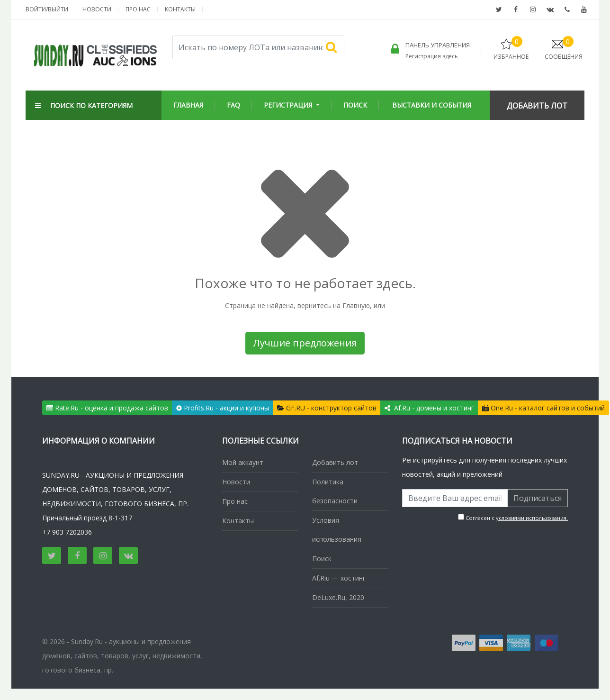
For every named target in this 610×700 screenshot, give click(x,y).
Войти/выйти (47, 9)
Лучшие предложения (305, 343)
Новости (97, 9)
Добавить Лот (537, 106)
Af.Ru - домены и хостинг (429, 408)
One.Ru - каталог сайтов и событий (543, 408)
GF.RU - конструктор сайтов (327, 408)
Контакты (180, 9)
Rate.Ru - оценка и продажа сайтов (107, 408)
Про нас (138, 9)
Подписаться (538, 498)
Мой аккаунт (243, 462)
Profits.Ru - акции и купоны (223, 408)
